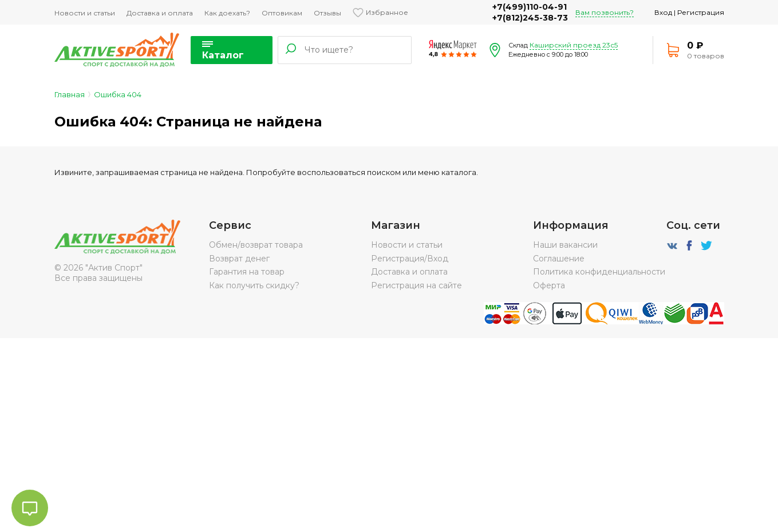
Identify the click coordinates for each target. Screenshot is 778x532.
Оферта (549, 285)
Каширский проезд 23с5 (574, 45)
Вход (663, 12)
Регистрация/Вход (410, 259)
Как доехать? (227, 13)
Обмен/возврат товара (256, 245)
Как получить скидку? (254, 285)
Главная (70, 94)
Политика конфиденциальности (599, 272)
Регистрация (701, 12)
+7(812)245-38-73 (530, 18)
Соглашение (559, 259)
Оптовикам (282, 13)
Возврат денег (239, 259)
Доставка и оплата (160, 13)
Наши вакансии (565, 245)
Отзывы (327, 13)
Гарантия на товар (247, 272)
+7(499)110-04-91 (530, 7)
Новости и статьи (85, 13)
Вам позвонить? (605, 12)
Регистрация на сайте (416, 285)
